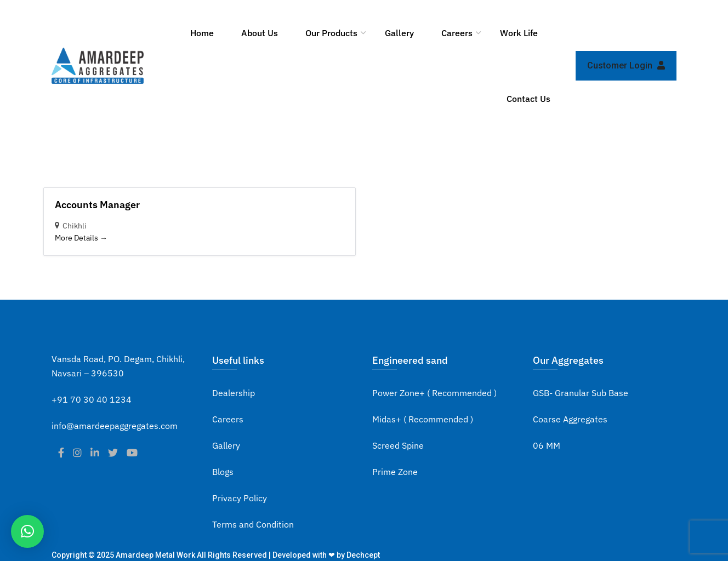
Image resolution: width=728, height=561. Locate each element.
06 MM (547, 445)
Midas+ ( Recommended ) (423, 419)
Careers (457, 33)
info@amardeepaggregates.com (115, 426)
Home (202, 33)
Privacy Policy (240, 498)
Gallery (399, 33)
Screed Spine (398, 445)
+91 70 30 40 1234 (92, 399)
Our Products (331, 33)
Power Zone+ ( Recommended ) (434, 393)
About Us (260, 33)
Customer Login (626, 65)
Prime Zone (395, 472)
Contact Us (528, 99)
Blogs (223, 472)
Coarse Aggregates (570, 419)
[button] (27, 531)
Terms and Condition (253, 524)
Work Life (519, 33)
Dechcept (363, 555)
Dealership (234, 393)
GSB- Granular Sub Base (581, 393)
